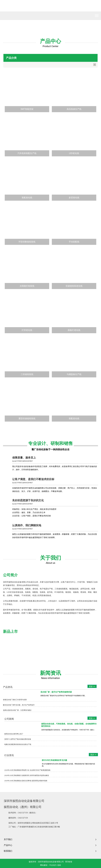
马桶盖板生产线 (74, 374)
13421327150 (23, 813)
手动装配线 (74, 242)
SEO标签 (69, 862)
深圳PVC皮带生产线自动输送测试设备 (18, 739)
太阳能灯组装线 (27, 286)
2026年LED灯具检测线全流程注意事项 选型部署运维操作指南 (26, 781)
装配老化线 (27, 198)
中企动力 (53, 865)
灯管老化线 (27, 330)
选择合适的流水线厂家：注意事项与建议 (17, 710)
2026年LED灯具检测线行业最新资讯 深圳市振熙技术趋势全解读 (27, 775)
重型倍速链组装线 (27, 418)
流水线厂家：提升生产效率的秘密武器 (56, 692)
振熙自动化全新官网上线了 (14, 734)
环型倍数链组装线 (27, 242)
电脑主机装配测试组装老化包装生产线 (18, 744)
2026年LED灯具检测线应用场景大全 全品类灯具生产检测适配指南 (27, 770)
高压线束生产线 (74, 109)
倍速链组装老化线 (74, 286)
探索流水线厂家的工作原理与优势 (15, 700)
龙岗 (59, 865)
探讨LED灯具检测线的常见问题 (55, 760)
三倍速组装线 (27, 374)
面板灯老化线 (74, 330)
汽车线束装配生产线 (27, 153)
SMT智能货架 (27, 109)
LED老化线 (74, 153)
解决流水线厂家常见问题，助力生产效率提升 (19, 705)
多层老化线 (74, 198)
